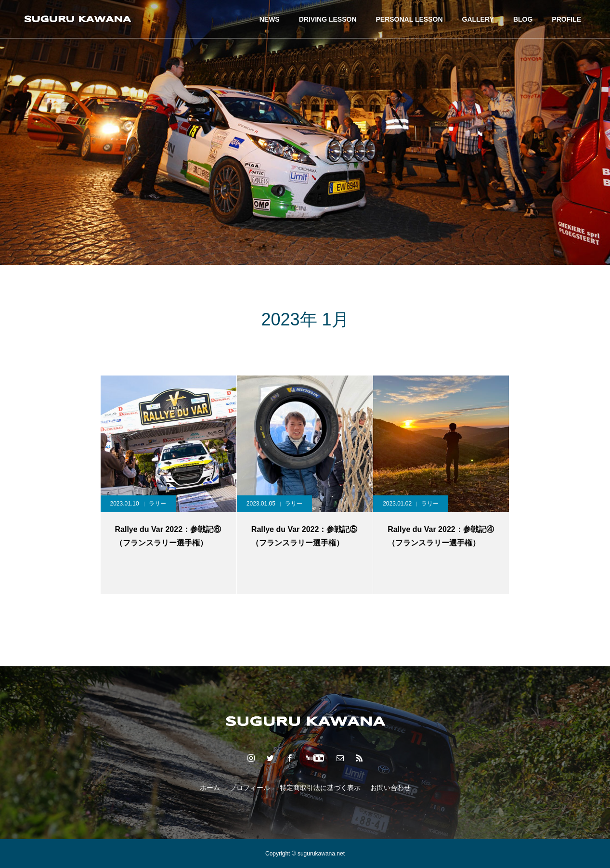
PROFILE (566, 19)
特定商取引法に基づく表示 (320, 788)
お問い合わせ (390, 788)
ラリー (157, 504)
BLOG (523, 19)
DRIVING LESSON (328, 19)
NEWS (270, 19)
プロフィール (250, 788)
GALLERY (478, 19)
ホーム (210, 788)
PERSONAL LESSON (409, 19)
